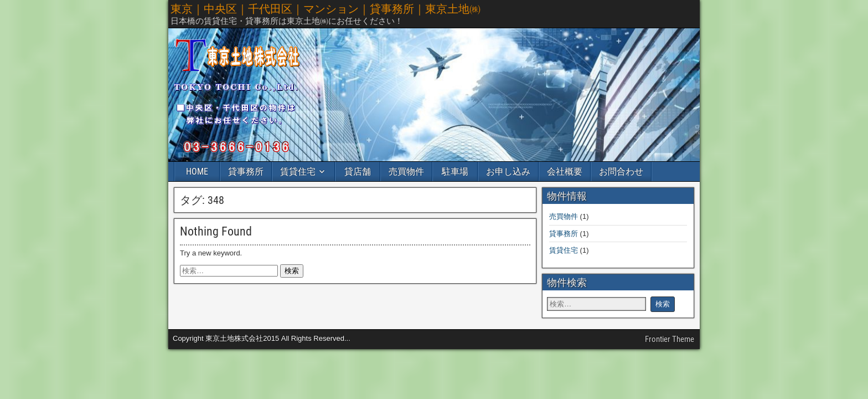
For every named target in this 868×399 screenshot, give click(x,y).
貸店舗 (358, 172)
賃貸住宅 (298, 172)
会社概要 (565, 172)
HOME (197, 172)
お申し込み (508, 172)
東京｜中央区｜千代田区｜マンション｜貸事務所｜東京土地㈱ (325, 9)
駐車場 (455, 172)
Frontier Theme (670, 339)
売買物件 (406, 172)
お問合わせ (621, 172)
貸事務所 (246, 172)
